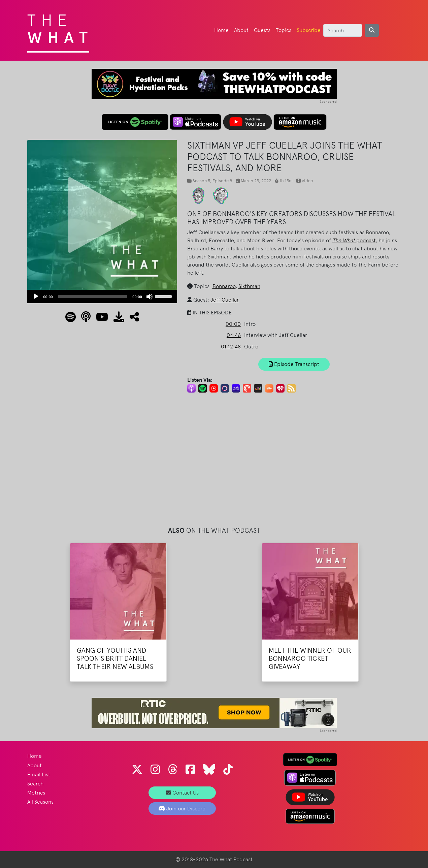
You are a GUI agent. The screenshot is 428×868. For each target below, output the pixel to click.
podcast (354, 240)
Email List (39, 774)
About (241, 30)
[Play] (36, 297)
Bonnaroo (224, 286)
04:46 (234, 335)
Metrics (36, 793)
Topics (284, 30)
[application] (102, 297)
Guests (262, 30)
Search (35, 784)
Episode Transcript (294, 364)
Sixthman (249, 286)
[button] (132, 319)
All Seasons (40, 802)
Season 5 (201, 181)
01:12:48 (231, 347)
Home (221, 30)
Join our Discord (182, 809)
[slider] (93, 297)
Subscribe (309, 30)
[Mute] (150, 297)
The (60, 27)
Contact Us (182, 793)
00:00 (233, 324)
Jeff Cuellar (225, 300)
